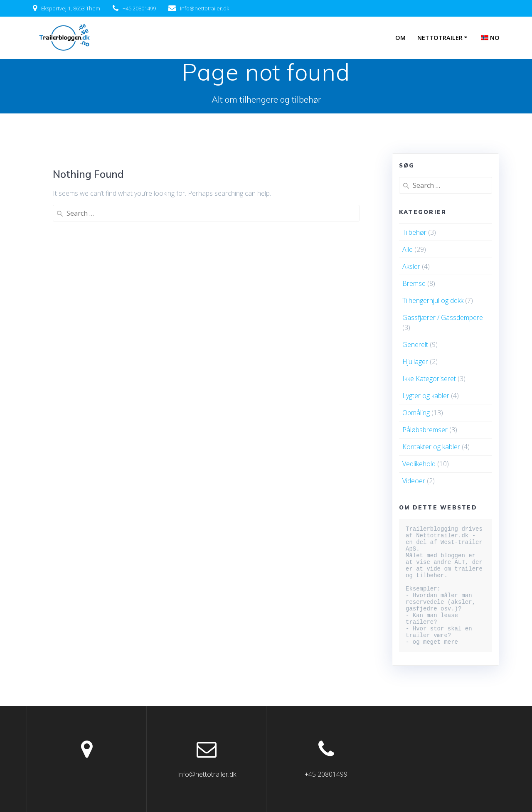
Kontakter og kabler (431, 447)
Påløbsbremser (425, 430)
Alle (408, 249)
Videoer (414, 481)
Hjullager (415, 362)
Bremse (414, 283)
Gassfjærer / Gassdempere (443, 317)
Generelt (415, 344)
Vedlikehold (419, 464)
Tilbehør (414, 232)
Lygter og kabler (426, 396)
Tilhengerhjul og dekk (433, 300)
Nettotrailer (440, 38)
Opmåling (416, 413)
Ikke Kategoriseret (429, 379)
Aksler (411, 266)
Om (400, 38)
